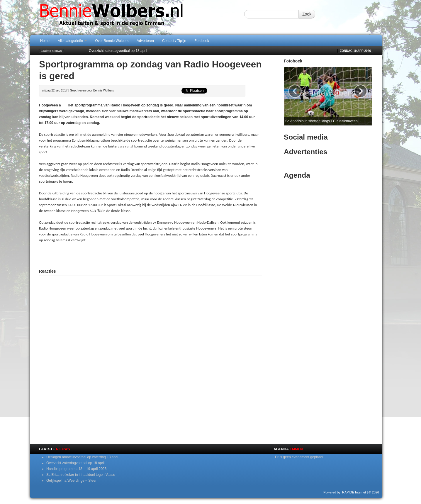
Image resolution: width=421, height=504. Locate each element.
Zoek (307, 14)
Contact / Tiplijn (174, 41)
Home (45, 41)
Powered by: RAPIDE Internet (345, 492)
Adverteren (145, 41)
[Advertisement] (150, 255)
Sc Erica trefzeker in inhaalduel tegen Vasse (81, 475)
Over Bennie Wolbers (112, 41)
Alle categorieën (72, 41)
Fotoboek (202, 41)
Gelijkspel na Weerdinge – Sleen (72, 481)
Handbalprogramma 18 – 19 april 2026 (76, 469)
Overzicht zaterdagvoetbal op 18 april (118, 51)
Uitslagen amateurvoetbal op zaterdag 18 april (82, 457)
